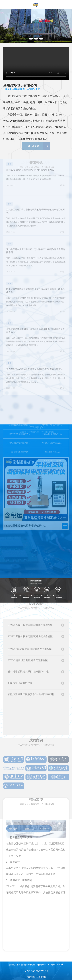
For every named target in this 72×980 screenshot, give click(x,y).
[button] (31, 39)
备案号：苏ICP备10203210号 (37, 971)
